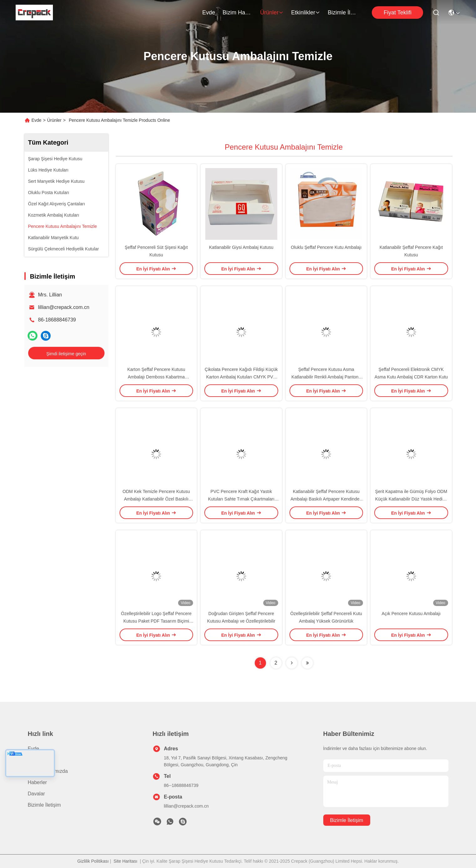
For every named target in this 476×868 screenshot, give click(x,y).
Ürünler (272, 13)
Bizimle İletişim (343, 13)
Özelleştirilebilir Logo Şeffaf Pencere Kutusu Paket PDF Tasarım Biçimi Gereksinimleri (156, 621)
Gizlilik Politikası (93, 861)
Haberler (37, 782)
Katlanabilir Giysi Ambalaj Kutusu (241, 247)
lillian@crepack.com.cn (64, 307)
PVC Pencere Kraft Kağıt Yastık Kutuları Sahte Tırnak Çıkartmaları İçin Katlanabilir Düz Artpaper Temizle (241, 499)
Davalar (36, 794)
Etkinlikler (306, 13)
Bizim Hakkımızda (238, 13)
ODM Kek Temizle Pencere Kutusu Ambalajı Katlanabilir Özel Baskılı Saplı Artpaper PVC (156, 499)
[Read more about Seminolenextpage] (292, 663)
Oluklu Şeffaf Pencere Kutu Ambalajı (326, 247)
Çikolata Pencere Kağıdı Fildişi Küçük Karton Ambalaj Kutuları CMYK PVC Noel (241, 377)
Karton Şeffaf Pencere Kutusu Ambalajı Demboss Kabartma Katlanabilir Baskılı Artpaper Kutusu (156, 377)
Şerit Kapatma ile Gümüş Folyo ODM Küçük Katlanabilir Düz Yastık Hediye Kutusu (411, 499)
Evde (209, 13)
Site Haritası (125, 861)
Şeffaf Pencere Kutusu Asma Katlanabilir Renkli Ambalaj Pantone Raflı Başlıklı (326, 377)
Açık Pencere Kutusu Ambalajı (411, 614)
